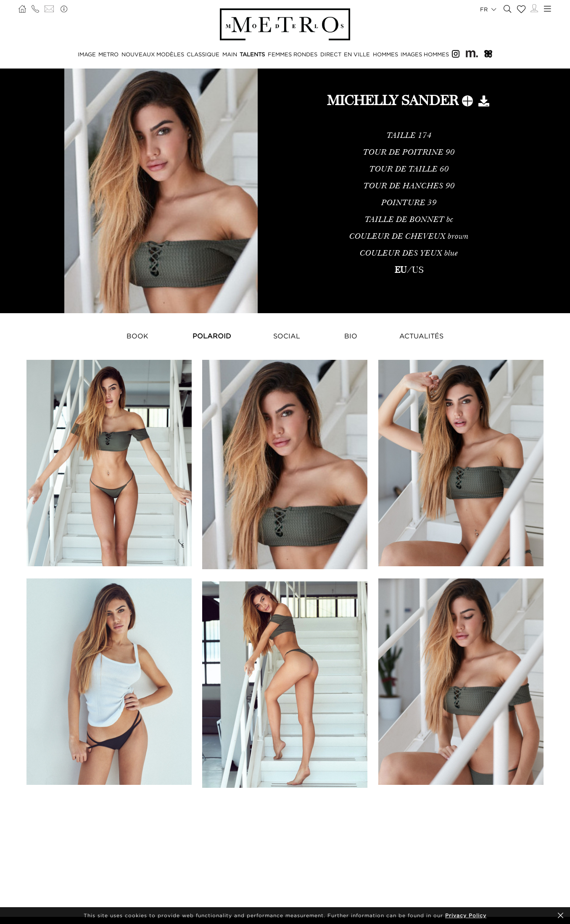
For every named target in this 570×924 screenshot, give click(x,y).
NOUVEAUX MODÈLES (153, 54)
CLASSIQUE (203, 54)
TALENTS (252, 54)
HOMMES (385, 54)
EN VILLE (357, 54)
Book (137, 336)
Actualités (421, 336)
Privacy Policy (466, 915)
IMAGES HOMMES (425, 54)
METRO (108, 54)
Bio (351, 336)
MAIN (230, 54)
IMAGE (87, 54)
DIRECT (331, 54)
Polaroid (212, 336)
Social (287, 336)
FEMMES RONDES (293, 54)
